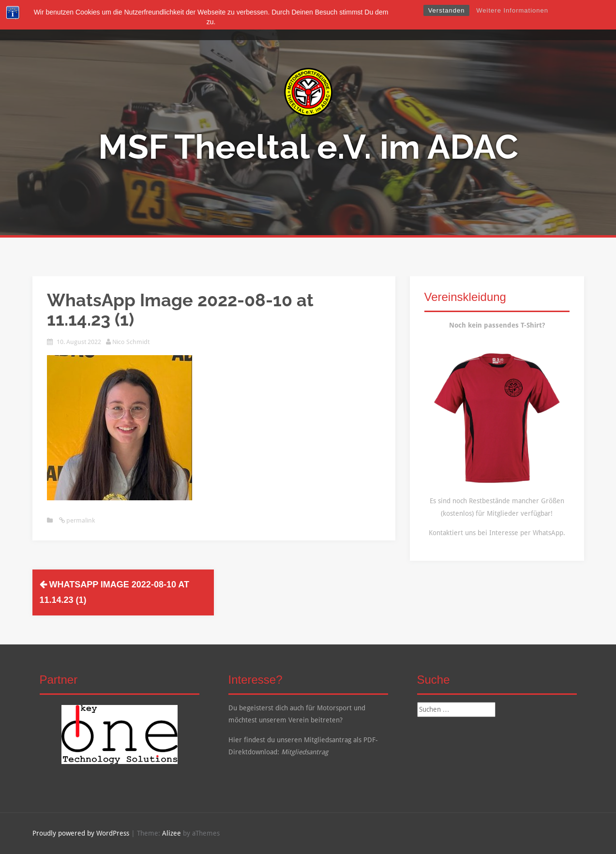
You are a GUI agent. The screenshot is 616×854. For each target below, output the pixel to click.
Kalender (379, 20)
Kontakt (420, 20)
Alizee (172, 833)
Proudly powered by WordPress (81, 833)
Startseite (199, 20)
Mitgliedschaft (293, 20)
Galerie (341, 20)
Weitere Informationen (512, 10)
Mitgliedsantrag (305, 752)
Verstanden (447, 10)
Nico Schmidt (131, 342)
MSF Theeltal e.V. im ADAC (308, 147)
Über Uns (242, 20)
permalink (80, 520)
